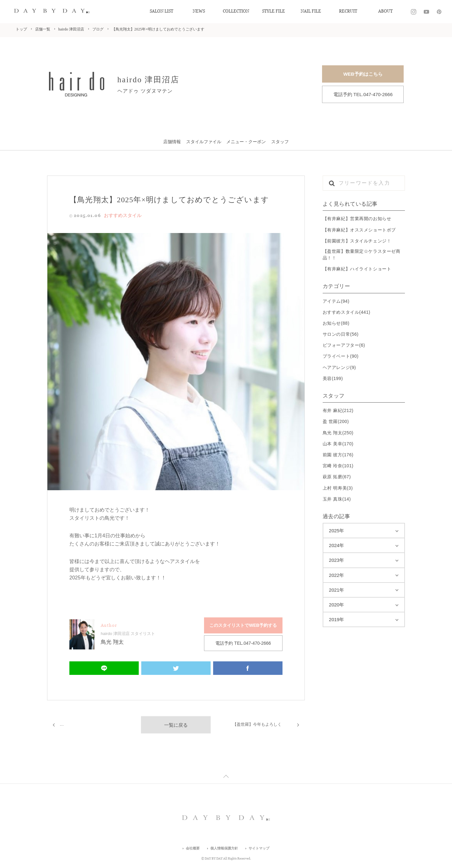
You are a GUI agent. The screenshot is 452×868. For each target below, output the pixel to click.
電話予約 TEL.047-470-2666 (363, 94)
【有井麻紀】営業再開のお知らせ (357, 219)
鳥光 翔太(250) (338, 432)
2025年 (336, 531)
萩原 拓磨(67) (337, 477)
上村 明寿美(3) (338, 488)
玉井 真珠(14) (337, 499)
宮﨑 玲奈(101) (338, 466)
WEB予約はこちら (363, 74)
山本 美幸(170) (338, 443)
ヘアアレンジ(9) (339, 367)
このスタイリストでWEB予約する (243, 624)
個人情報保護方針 (224, 850)
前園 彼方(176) (338, 455)
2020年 (336, 605)
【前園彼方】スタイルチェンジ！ (357, 241)
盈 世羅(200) (336, 421)
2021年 (336, 590)
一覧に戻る (176, 723)
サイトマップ (261, 850)
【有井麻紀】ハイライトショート (357, 269)
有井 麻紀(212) (338, 410)
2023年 (336, 560)
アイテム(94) (336, 301)
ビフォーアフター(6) (344, 345)
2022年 (336, 575)
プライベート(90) (341, 356)
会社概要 (191, 850)
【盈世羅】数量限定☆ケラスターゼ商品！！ (362, 255)
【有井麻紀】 (73, 723)
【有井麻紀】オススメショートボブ (359, 230)
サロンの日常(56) (341, 334)
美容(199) (333, 378)
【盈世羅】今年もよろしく (259, 723)
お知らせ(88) (336, 323)
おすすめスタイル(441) (347, 312)
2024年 (336, 545)
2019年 (336, 619)
